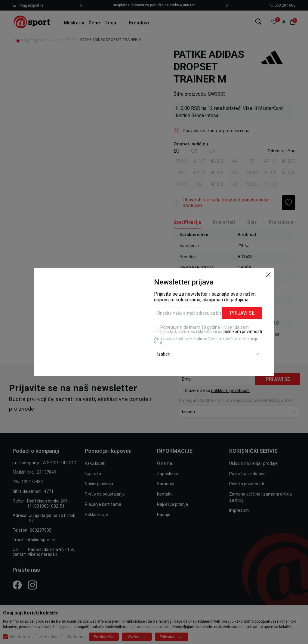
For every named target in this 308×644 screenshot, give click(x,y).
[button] (268, 275)
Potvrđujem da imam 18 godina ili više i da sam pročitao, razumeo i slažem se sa (211, 329)
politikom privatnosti (243, 331)
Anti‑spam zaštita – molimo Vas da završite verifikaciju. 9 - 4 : (207, 341)
